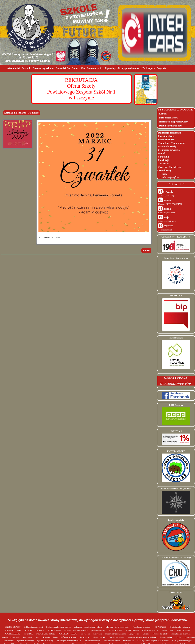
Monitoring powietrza (169, 150)
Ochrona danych (166, 140)
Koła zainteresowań (112, 641)
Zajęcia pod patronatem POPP (69, 641)
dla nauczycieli (99, 637)
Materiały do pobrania (11, 637)
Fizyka (179, 637)
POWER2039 (161, 627)
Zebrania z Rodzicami (167, 221)
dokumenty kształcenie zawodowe (88, 627)
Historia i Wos (168, 630)
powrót (146, 250)
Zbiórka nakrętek (165, 230)
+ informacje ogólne (169, 177)
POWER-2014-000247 (68, 634)
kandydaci (98, 634)
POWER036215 (133, 630)
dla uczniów (85, 637)
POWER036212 (116, 630)
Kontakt (163, 114)
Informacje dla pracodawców (173, 122)
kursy (56, 637)
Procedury (9, 630)
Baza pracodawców (169, 118)
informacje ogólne (69, 637)
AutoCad (28, 630)
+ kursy (164, 174)
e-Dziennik (163, 157)
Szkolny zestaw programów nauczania (153, 641)
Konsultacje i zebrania (167, 213)
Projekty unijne (166, 637)
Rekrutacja (40, 630)
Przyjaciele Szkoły (167, 146)
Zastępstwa (164, 164)
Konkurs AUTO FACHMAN (170, 204)
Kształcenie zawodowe (142, 627)
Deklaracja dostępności (170, 133)
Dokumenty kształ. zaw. (171, 126)
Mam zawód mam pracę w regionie (142, 637)
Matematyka (9, 641)
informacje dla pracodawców (118, 627)
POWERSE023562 (13, 634)
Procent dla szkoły (161, 634)
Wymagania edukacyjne (182, 641)
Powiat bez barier (167, 136)
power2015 (28, 634)
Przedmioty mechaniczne (116, 634)
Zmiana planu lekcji (166, 196)
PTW (19, 630)
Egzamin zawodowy (26, 641)
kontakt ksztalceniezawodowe (59, 627)
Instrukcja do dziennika (181, 634)
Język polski (135, 634)
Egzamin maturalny (45, 641)
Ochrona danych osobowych (76, 630)
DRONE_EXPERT (13, 627)
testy (38, 637)
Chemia (146, 634)
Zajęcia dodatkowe (93, 641)
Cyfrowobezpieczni (151, 630)
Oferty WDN (129, 641)
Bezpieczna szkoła (117, 637)
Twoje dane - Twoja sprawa (172, 143)
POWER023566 (184, 630)
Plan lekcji (163, 160)
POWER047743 (55, 630)
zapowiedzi (86, 634)
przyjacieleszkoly (99, 630)
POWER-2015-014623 (46, 634)
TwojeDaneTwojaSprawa (180, 627)
